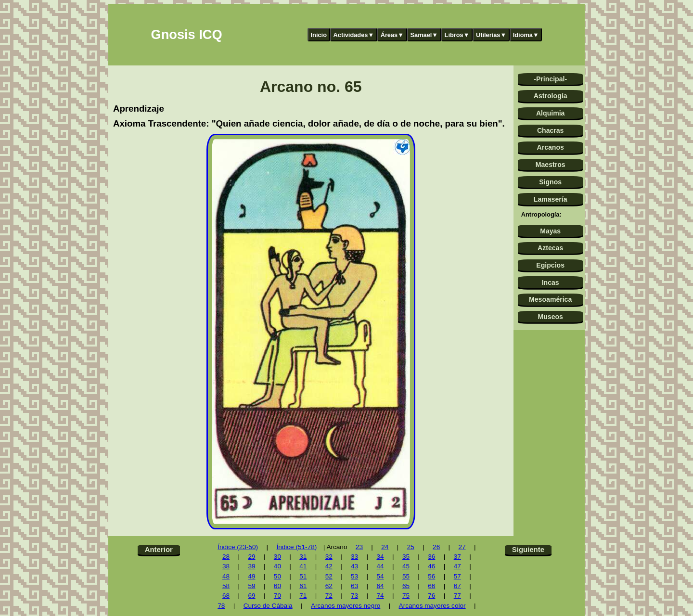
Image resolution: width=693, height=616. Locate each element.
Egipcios (550, 265)
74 (380, 596)
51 (303, 576)
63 (354, 586)
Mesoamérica (550, 299)
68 (226, 596)
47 (457, 566)
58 (226, 586)
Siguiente (528, 549)
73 (354, 596)
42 (329, 566)
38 (226, 566)
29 (251, 557)
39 (251, 566)
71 (303, 596)
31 (303, 557)
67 (457, 586)
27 (462, 547)
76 (431, 596)
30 (277, 557)
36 (431, 557)
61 (303, 586)
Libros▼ (457, 35)
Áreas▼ (392, 35)
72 (329, 596)
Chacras (551, 130)
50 (277, 576)
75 (406, 596)
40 (277, 566)
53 (354, 576)
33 (354, 557)
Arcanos (551, 147)
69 (251, 596)
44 (380, 566)
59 (251, 586)
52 (329, 576)
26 (436, 547)
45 (406, 566)
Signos (550, 182)
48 (226, 576)
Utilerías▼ (491, 35)
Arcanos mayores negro (346, 606)
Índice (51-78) (296, 547)
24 (385, 547)
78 (221, 606)
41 (303, 566)
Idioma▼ (526, 35)
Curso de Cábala (268, 606)
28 (226, 557)
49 (251, 576)
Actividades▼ (354, 35)
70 (277, 596)
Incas (551, 282)
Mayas (550, 231)
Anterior (159, 549)
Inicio (319, 35)
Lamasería (551, 199)
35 (406, 557)
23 (359, 547)
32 (329, 557)
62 (329, 586)
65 (406, 586)
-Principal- (550, 79)
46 (431, 566)
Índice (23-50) (238, 547)
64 (380, 586)
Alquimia (550, 113)
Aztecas (550, 248)
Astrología (551, 96)
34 (380, 557)
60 (277, 586)
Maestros (551, 165)
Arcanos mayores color (432, 606)
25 (411, 547)
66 (431, 586)
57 (457, 576)
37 (457, 557)
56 (431, 576)
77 (457, 596)
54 (380, 576)
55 (406, 576)
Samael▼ (424, 35)
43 (354, 566)
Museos (550, 317)
